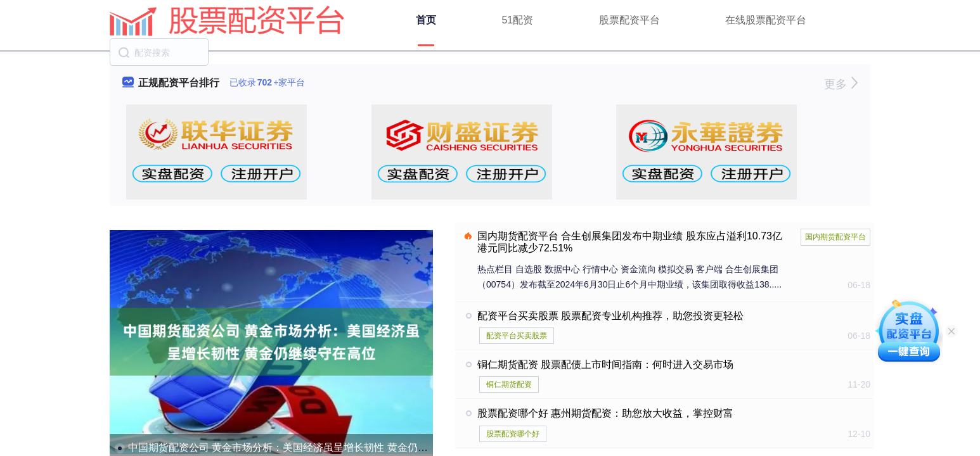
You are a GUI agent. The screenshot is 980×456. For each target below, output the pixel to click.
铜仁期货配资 (509, 384)
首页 (426, 20)
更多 (841, 84)
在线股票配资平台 (766, 20)
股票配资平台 (629, 20)
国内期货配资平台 (835, 237)
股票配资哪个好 (513, 434)
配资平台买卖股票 (517, 336)
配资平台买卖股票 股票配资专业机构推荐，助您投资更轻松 (610, 316)
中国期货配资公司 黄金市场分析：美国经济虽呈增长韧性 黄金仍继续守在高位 (303, 447)
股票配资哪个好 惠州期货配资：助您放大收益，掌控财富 (605, 413)
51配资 (517, 20)
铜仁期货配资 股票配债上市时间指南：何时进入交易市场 (605, 364)
